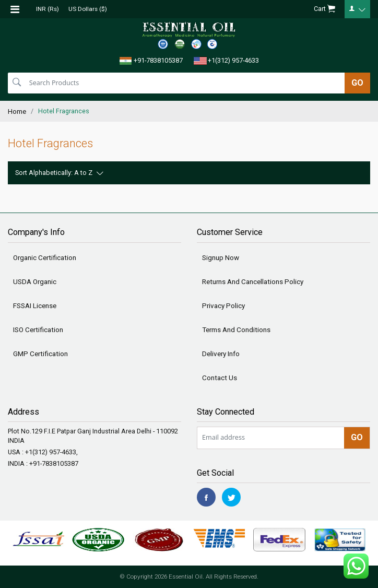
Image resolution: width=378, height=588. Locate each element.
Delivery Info (221, 354)
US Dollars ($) (88, 9)
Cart (324, 9)
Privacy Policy (223, 305)
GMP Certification (40, 354)
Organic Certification (45, 257)
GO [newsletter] (357, 437)
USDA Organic (35, 281)
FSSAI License (35, 305)
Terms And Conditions (236, 330)
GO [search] (357, 83)
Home (17, 111)
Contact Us (220, 378)
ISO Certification (38, 330)
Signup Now (221, 257)
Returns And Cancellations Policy (253, 281)
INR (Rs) (48, 9)
